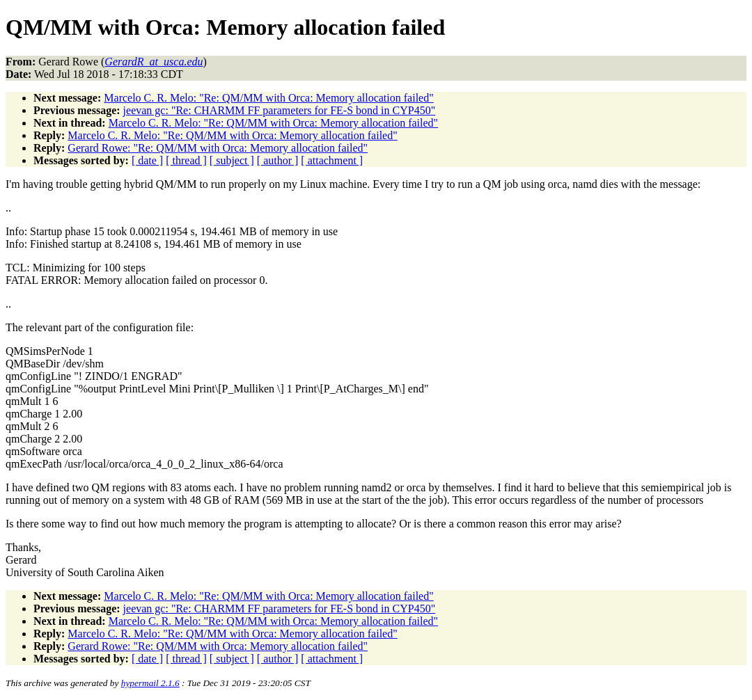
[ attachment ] (332, 160)
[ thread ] (186, 160)
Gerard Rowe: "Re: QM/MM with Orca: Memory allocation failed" (218, 148)
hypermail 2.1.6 (150, 683)
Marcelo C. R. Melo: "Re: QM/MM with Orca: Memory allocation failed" (268, 98)
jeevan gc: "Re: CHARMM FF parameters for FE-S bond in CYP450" (280, 110)
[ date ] (147, 160)
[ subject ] (232, 160)
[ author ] (278, 160)
